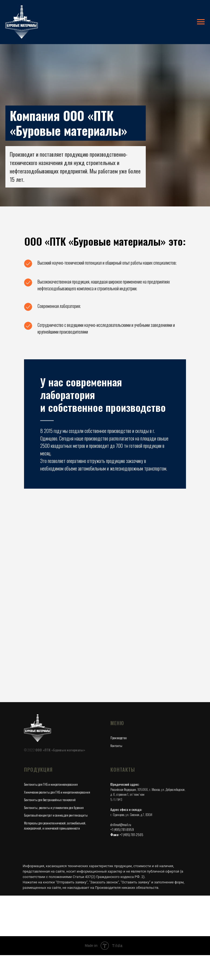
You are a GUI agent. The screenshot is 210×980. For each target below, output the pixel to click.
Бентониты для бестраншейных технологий (50, 767)
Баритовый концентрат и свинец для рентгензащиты (56, 783)
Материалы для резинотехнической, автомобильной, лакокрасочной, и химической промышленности (55, 793)
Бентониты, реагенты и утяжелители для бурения (54, 775)
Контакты (116, 713)
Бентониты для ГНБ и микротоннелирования (51, 752)
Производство (118, 706)
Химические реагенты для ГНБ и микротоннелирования (57, 760)
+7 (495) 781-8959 (122, 797)
